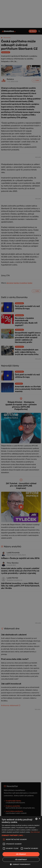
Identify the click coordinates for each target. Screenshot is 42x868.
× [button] (39, 819)
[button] (21, 835)
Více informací (35, 832)
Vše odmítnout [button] (21, 860)
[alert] (21, 434)
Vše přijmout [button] (21, 854)
